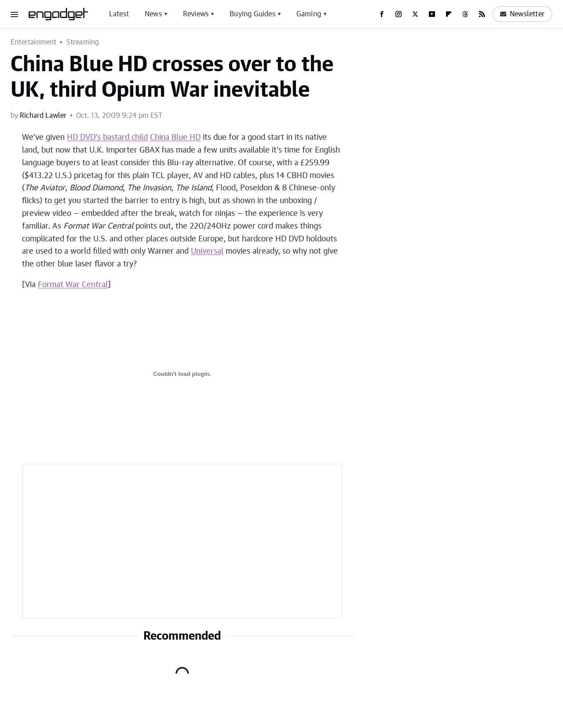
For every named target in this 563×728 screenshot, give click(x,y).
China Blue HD (175, 138)
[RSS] (482, 14)
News (153, 14)
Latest (119, 14)
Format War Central (73, 285)
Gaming (309, 14)
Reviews (196, 14)
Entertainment (34, 42)
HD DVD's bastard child (107, 138)
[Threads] (465, 14)
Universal (207, 251)
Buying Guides (252, 14)
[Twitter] (415, 14)
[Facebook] (382, 14)
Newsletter (522, 14)
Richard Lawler (43, 116)
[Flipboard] (449, 14)
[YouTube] (432, 14)
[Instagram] (398, 14)
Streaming (83, 42)
